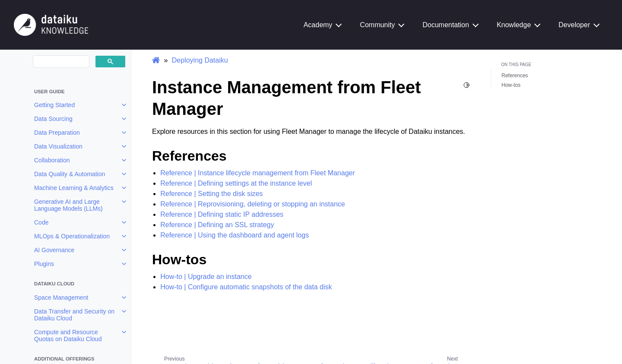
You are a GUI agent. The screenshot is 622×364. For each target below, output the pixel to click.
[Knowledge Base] (51, 24)
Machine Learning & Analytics (74, 188)
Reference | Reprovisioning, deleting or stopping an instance (253, 204)
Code (41, 222)
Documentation (446, 25)
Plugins (44, 264)
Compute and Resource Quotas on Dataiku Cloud (68, 336)
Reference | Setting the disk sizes (211, 194)
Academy (318, 25)
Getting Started (54, 105)
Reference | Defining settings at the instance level (236, 183)
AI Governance (54, 250)
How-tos (511, 85)
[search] (60, 62)
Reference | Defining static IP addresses (222, 214)
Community (377, 25)
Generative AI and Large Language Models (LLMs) (68, 205)
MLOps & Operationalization (72, 236)
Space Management (61, 298)
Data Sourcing (53, 119)
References (515, 76)
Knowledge (514, 25)
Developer (574, 25)
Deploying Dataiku (200, 60)
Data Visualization (58, 146)
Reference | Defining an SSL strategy (217, 225)
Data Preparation (57, 133)
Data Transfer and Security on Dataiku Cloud (74, 315)
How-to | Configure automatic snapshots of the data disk (246, 287)
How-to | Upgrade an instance (206, 277)
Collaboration (52, 160)
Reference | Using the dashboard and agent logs (235, 235)
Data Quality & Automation (70, 174)
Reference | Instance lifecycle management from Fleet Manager (258, 173)
